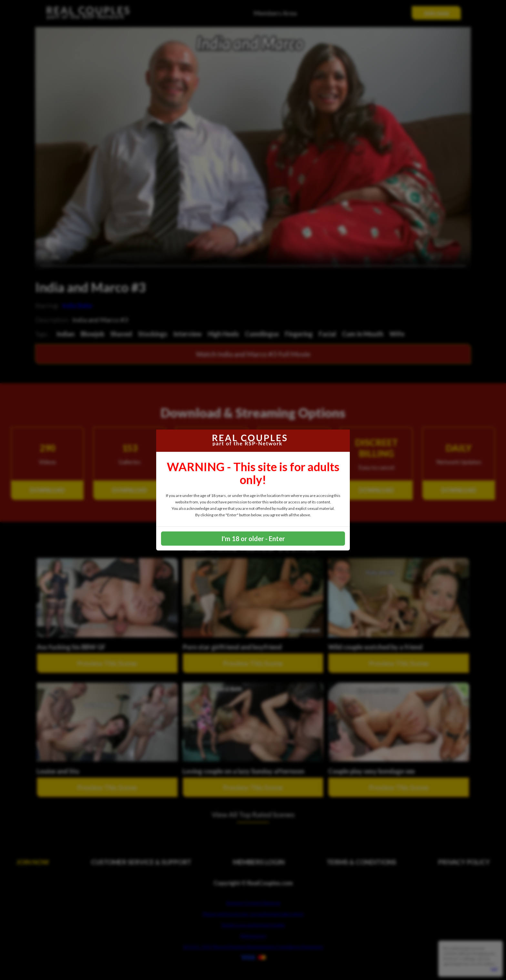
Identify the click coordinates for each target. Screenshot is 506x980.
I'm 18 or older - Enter (253, 539)
